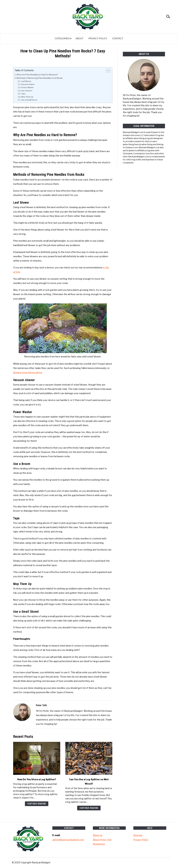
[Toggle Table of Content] (107, 71)
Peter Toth (41, 705)
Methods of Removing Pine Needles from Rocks (39, 78)
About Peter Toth (102, 840)
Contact (118, 38)
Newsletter (99, 844)
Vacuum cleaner (28, 84)
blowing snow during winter (28, 373)
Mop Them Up (27, 97)
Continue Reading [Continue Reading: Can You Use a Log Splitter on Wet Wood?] (89, 808)
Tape (23, 94)
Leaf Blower (26, 81)
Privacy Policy (98, 38)
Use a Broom (27, 91)
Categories (62, 38)
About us (98, 835)
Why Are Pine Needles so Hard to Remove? (37, 75)
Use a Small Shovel (29, 100)
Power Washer (27, 88)
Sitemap (138, 835)
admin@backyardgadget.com (68, 840)
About (79, 38)
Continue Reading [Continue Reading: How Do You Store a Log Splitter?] (37, 804)
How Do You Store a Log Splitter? (37, 779)
